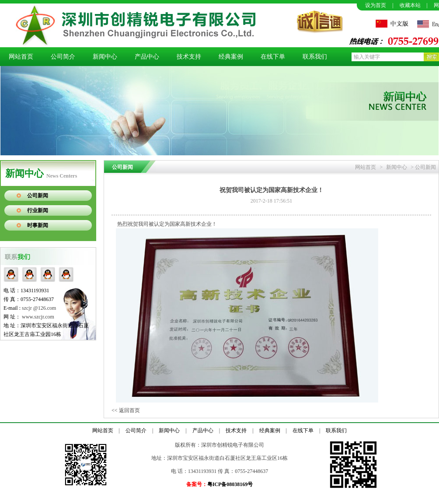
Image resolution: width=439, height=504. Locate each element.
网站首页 (21, 57)
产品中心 (147, 57)
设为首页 (376, 5)
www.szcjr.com (38, 317)
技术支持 (189, 57)
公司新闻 (38, 196)
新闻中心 (105, 57)
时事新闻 (38, 225)
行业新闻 (38, 210)
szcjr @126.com (39, 308)
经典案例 (231, 57)
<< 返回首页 (126, 410)
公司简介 (63, 57)
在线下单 (273, 57)
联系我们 (315, 57)
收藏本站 (410, 5)
